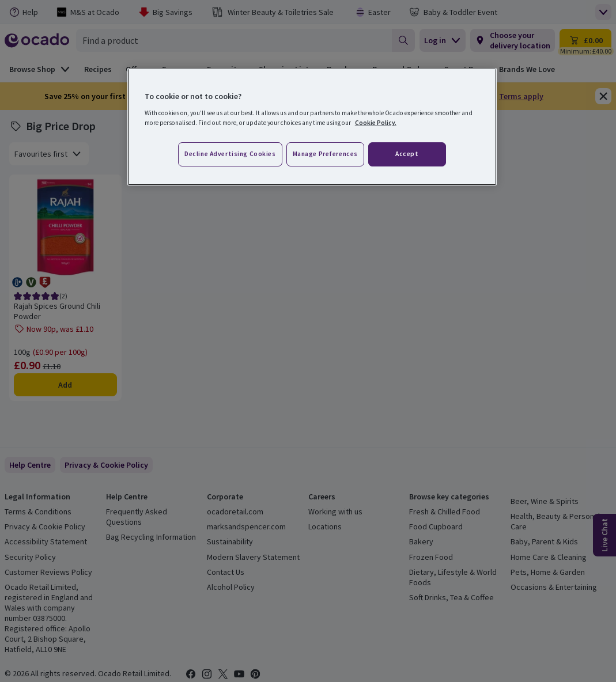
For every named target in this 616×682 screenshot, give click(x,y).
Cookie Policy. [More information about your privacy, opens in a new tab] (376, 123)
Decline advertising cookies (230, 154)
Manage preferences (325, 154)
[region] (312, 127)
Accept (407, 154)
